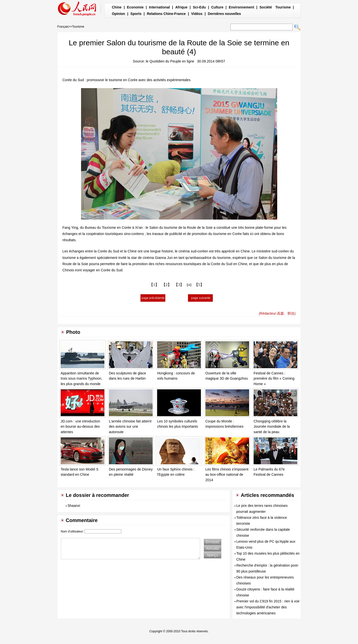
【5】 (199, 285)
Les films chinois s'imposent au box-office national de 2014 (227, 475)
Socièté (266, 7)
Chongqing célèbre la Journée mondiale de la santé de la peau (272, 427)
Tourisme (283, 7)
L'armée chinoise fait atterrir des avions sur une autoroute (130, 427)
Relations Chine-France (166, 14)
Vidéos (197, 14)
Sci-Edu (199, 7)
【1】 (154, 285)
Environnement (241, 7)
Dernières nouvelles (224, 14)
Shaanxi (74, 506)
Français (63, 27)
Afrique (181, 7)
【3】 (179, 285)
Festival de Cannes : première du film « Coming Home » (274, 379)
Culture (217, 7)
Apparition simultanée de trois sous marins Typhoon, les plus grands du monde (81, 379)
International (159, 7)
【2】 (167, 285)
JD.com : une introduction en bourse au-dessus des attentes (80, 427)
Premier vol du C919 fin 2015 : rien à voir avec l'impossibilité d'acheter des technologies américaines (268, 607)
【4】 (189, 285)
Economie (135, 7)
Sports (136, 14)
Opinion (118, 14)
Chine (117, 7)
